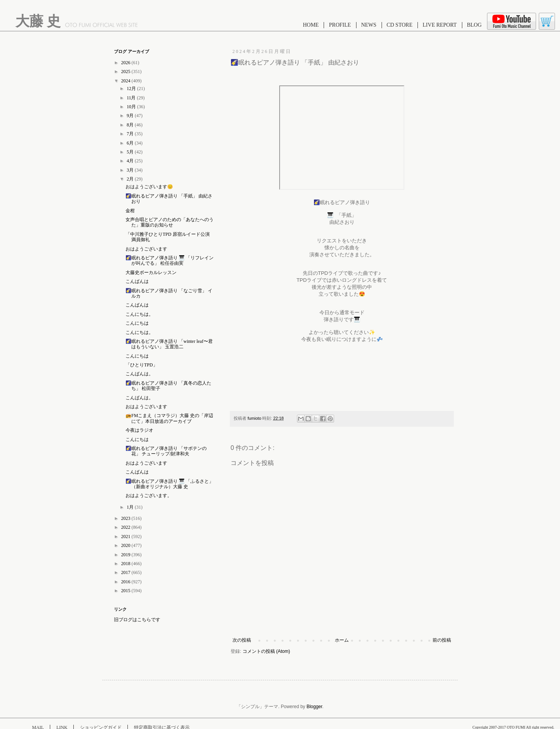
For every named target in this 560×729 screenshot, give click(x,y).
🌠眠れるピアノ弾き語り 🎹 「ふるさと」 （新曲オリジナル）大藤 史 (170, 484)
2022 (126, 527)
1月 (131, 507)
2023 (126, 518)
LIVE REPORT (440, 25)
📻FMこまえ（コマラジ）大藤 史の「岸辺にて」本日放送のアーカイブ (169, 418)
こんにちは (137, 323)
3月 (131, 170)
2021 (126, 537)
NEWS (369, 25)
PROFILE (340, 25)
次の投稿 (242, 640)
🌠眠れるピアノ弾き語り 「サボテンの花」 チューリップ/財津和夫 (166, 451)
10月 (132, 107)
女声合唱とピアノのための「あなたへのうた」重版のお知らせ (170, 222)
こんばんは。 (139, 374)
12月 (132, 89)
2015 (126, 591)
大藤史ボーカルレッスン (151, 273)
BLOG (474, 25)
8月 (131, 125)
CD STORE (400, 25)
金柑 (130, 211)
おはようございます (146, 249)
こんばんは (137, 281)
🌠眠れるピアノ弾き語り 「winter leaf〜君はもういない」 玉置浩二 (169, 344)
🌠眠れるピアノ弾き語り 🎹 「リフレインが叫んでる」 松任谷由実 (170, 261)
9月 (131, 116)
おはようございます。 (149, 496)
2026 (126, 63)
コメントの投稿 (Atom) (266, 651)
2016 (126, 582)
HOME (311, 25)
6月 (131, 143)
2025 (126, 72)
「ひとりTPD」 (142, 365)
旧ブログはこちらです (137, 620)
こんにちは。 (139, 314)
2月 (131, 179)
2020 (126, 545)
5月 (131, 152)
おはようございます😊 (149, 187)
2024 (126, 81)
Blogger (315, 707)
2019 (126, 555)
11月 (132, 98)
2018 (126, 564)
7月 (131, 134)
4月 (131, 161)
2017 (126, 572)
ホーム (342, 640)
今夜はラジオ (139, 430)
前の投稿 (442, 640)
